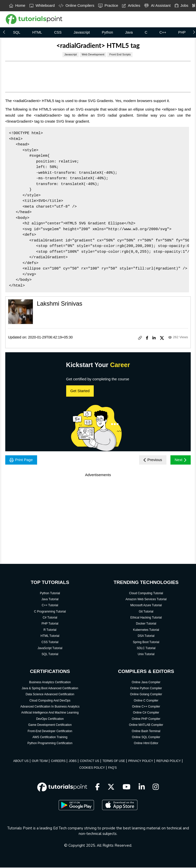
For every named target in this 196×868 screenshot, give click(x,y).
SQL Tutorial (50, 655)
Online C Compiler (146, 701)
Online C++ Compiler (146, 707)
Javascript (82, 32)
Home (17, 5)
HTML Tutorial (50, 636)
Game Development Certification (50, 725)
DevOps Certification (50, 719)
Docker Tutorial (146, 624)
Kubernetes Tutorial (146, 630)
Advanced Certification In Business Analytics (50, 707)
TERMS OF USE (114, 761)
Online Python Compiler (146, 689)
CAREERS (58, 761)
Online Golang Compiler (146, 695)
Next (180, 460)
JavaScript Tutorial (50, 649)
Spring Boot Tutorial (146, 643)
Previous (151, 460)
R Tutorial (50, 630)
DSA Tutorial (146, 636)
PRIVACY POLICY (141, 761)
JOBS (73, 761)
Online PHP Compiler (146, 719)
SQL (17, 32)
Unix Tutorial (146, 655)
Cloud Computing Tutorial (146, 594)
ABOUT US (21, 761)
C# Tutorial (50, 618)
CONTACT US (90, 761)
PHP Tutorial (50, 624)
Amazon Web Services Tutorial (146, 600)
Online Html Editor (146, 744)
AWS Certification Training (50, 738)
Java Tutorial (50, 600)
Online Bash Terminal (146, 732)
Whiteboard (42, 5)
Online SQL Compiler (146, 738)
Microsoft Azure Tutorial (146, 606)
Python (107, 32)
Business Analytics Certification (50, 683)
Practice (108, 5)
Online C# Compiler (146, 713)
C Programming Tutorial (50, 612)
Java (129, 32)
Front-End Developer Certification (50, 732)
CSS (58, 32)
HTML (37, 32)
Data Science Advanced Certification (50, 695)
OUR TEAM (40, 761)
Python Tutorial (50, 594)
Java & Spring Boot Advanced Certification (50, 689)
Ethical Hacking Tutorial (146, 618)
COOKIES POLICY (92, 768)
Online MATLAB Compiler (146, 725)
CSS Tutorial (50, 643)
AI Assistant (157, 5)
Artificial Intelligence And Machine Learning (50, 713)
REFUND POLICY (169, 761)
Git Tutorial (146, 612)
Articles (131, 5)
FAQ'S (112, 768)
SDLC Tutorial (146, 649)
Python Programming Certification (50, 744)
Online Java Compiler (146, 683)
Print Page (22, 460)
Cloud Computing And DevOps (50, 701)
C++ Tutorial (50, 606)
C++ (163, 32)
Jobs (182, 5)
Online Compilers (76, 5)
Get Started (80, 391)
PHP (182, 32)
